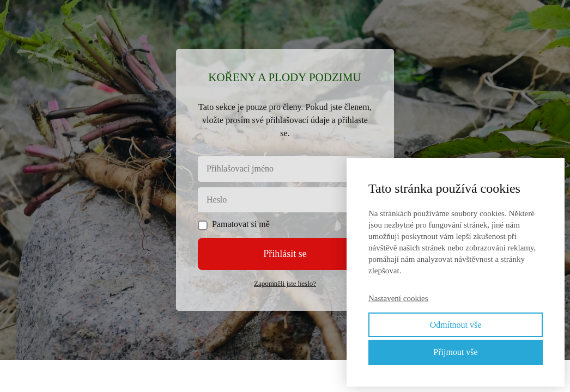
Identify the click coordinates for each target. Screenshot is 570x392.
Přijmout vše (455, 352)
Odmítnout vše (456, 325)
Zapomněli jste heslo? (285, 283)
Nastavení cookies (398, 298)
